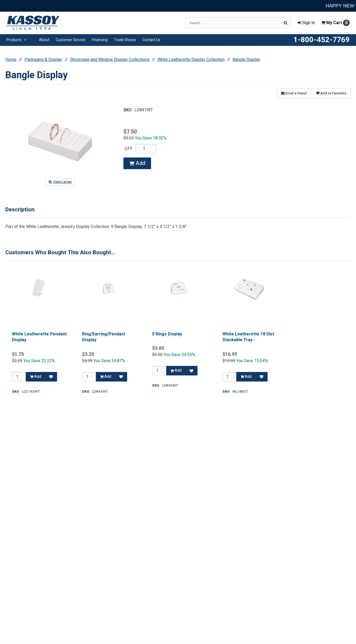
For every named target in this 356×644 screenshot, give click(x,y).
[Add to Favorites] (51, 377)
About (44, 40)
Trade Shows (125, 40)
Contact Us (151, 40)
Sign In (306, 23)
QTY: (129, 149)
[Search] (285, 23)
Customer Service (71, 40)
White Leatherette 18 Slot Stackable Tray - (248, 337)
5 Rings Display (167, 334)
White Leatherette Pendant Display (39, 337)
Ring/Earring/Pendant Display (104, 337)
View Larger (60, 182)
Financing (100, 40)
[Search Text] (238, 23)
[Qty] (19, 377)
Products (16, 40)
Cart (335, 23)
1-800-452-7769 (321, 40)
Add (137, 163)
